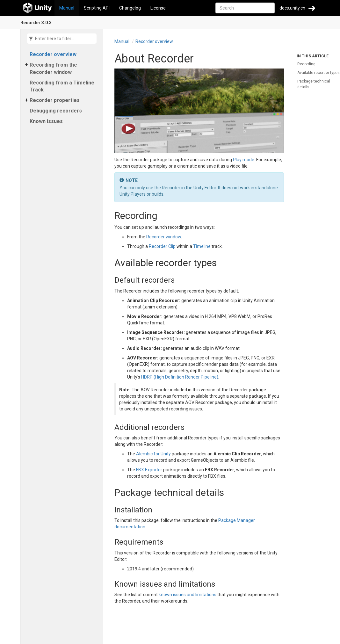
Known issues (46, 121)
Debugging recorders (56, 111)
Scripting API (97, 8)
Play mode (244, 160)
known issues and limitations (188, 595)
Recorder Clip (162, 246)
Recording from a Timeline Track (62, 86)
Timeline (202, 246)
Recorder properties (55, 100)
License (158, 8)
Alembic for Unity (153, 454)
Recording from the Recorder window (53, 69)
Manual (67, 8)
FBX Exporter (149, 470)
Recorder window (164, 237)
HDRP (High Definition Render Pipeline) (180, 377)
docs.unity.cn (292, 8)
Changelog (130, 8)
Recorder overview (53, 54)
